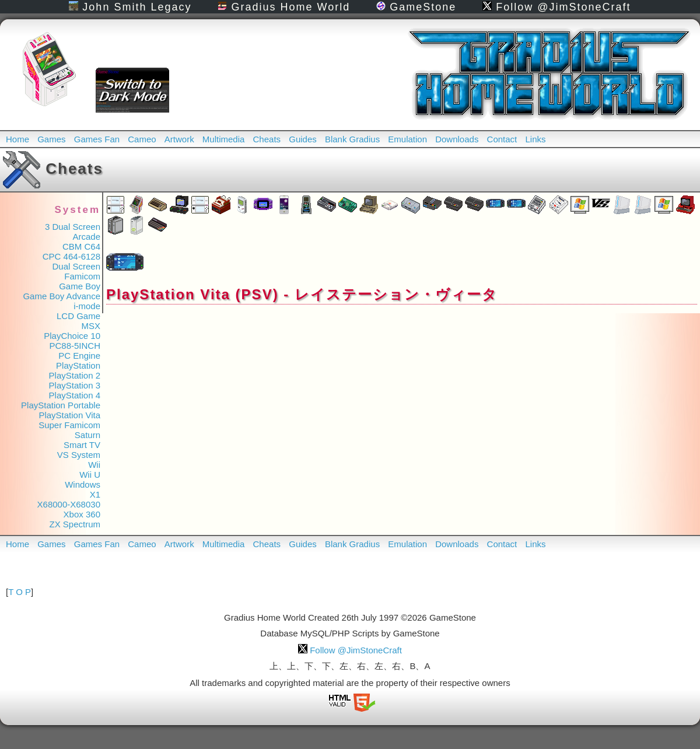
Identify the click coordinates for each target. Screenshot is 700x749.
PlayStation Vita (69, 415)
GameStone (416, 7)
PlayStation (78, 365)
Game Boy (80, 286)
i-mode (87, 306)
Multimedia (224, 139)
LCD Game (78, 316)
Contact (502, 139)
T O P (20, 592)
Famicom (82, 276)
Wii (94, 465)
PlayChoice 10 (72, 336)
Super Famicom (69, 425)
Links (535, 139)
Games (51, 139)
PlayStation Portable (61, 405)
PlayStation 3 (75, 385)
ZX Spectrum (75, 524)
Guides (303, 139)
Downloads (457, 139)
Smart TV (82, 445)
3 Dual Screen (73, 227)
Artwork (179, 139)
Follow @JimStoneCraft (556, 7)
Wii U (90, 475)
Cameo (142, 139)
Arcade (86, 237)
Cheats (267, 139)
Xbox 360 (82, 514)
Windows (83, 484)
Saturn (87, 435)
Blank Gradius (352, 139)
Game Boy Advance (62, 296)
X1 (95, 494)
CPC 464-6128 (71, 256)
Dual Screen (76, 266)
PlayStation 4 (75, 395)
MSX (91, 326)
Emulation (407, 139)
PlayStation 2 (75, 375)
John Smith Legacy (130, 7)
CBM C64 (81, 246)
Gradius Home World (284, 7)
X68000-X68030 (69, 504)
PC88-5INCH (75, 346)
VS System (79, 455)
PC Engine (79, 356)
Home (17, 139)
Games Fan (97, 139)
